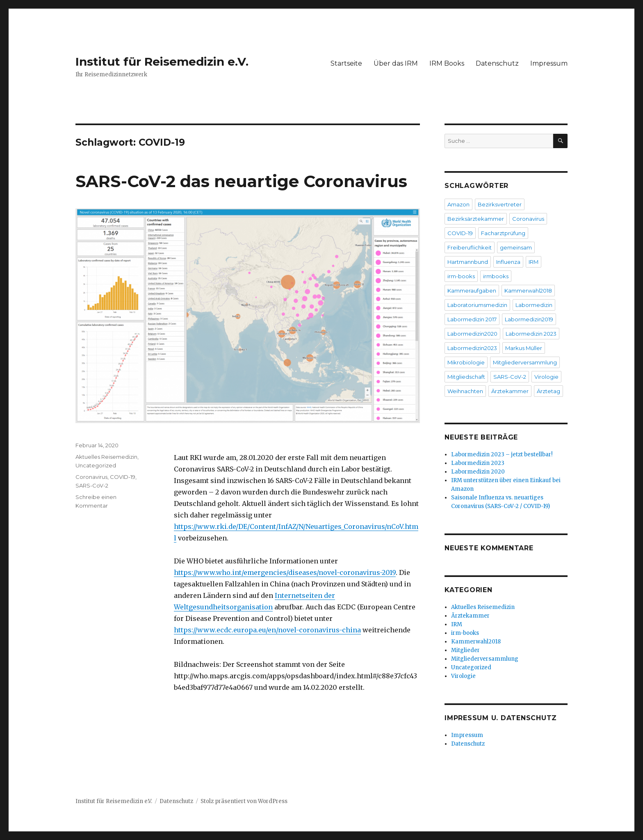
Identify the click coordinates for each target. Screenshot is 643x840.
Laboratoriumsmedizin (477, 305)
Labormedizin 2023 (531, 334)
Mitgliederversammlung (525, 362)
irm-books (461, 276)
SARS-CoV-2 (92, 485)
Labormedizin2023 (472, 348)
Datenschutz (497, 63)
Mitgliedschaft (466, 377)
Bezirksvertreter (500, 204)
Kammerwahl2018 (528, 291)
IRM (534, 262)
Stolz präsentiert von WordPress (244, 801)
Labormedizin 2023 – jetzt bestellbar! (502, 454)
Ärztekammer (510, 391)
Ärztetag (548, 391)
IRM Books (447, 63)
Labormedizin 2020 (478, 472)
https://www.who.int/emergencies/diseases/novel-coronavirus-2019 (285, 572)
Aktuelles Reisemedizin (106, 457)
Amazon (458, 204)
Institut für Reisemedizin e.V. (162, 62)
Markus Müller (524, 348)
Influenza (508, 262)
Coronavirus (91, 477)
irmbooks (496, 276)
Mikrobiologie (466, 362)
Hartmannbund (468, 262)
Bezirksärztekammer (476, 219)
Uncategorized (96, 465)
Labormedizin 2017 (472, 319)
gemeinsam (516, 247)
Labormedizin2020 (472, 334)
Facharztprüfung (503, 233)
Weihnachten (465, 391)
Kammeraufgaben (472, 291)
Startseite (346, 63)
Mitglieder (465, 650)
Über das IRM (396, 63)
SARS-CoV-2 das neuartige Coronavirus (241, 181)
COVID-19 (123, 477)
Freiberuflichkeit (470, 247)
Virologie (546, 377)
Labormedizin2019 (529, 319)
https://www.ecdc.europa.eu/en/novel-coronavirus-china (267, 630)
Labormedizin (534, 305)
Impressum (549, 63)
